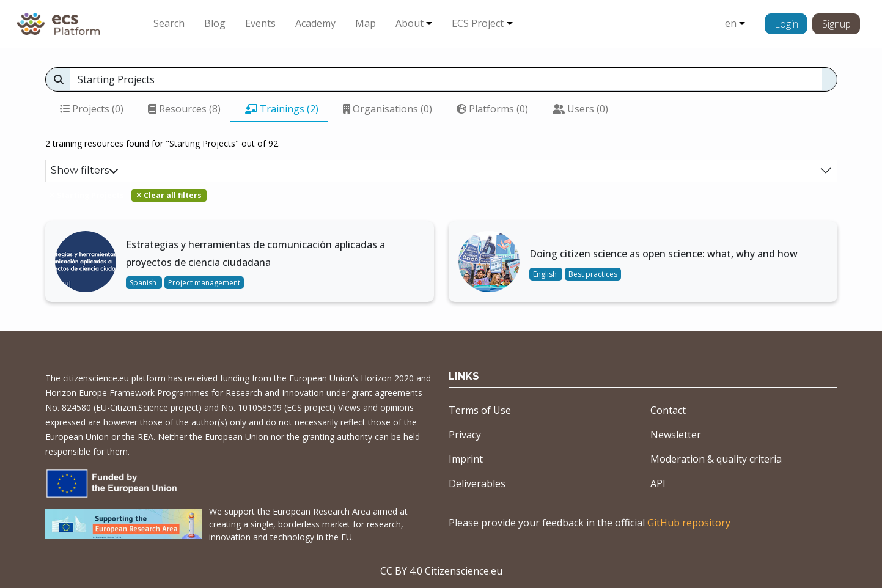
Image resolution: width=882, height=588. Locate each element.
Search (169, 23)
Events (260, 23)
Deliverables (477, 483)
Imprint (466, 459)
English (546, 274)
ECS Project (478, 23)
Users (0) (580, 109)
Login (786, 24)
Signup (836, 24)
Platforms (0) (492, 109)
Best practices (593, 274)
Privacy (465, 435)
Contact (668, 410)
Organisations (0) (388, 109)
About (410, 23)
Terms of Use (480, 410)
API (658, 483)
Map (366, 23)
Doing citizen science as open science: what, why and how (663, 254)
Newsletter (676, 435)
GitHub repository (689, 523)
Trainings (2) (282, 109)
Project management (204, 283)
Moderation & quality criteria (716, 459)
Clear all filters (169, 195)
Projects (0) (92, 109)
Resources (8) (184, 109)
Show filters (85, 170)
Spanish (144, 283)
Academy (315, 23)
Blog (215, 23)
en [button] (731, 23)
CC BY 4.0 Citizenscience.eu (441, 571)
